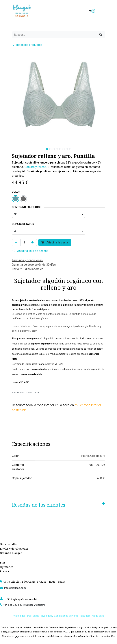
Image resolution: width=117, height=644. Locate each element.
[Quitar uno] (16, 243)
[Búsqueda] (101, 35)
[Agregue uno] (32, 243)
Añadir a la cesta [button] (55, 242)
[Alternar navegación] (101, 11)
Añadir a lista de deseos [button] (30, 251)
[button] (17, 148)
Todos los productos (27, 45)
